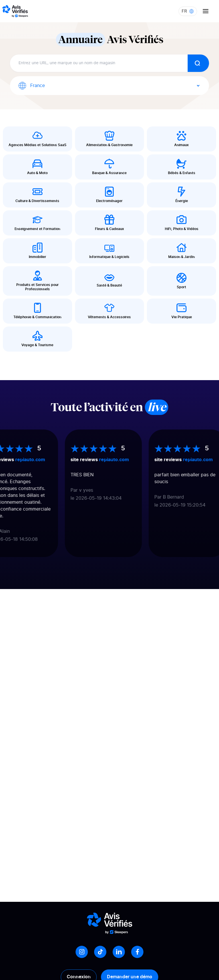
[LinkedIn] (119, 952)
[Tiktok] (100, 952)
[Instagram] (82, 952)
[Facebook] (137, 952)
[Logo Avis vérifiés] (15, 11)
